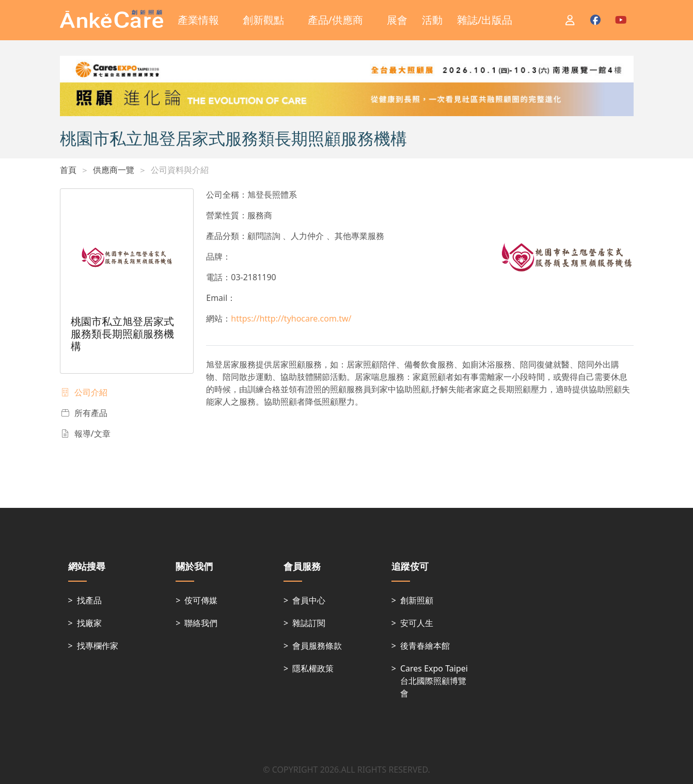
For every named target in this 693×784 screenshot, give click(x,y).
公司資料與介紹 (180, 170)
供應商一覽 (114, 170)
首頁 (68, 170)
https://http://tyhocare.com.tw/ (291, 318)
